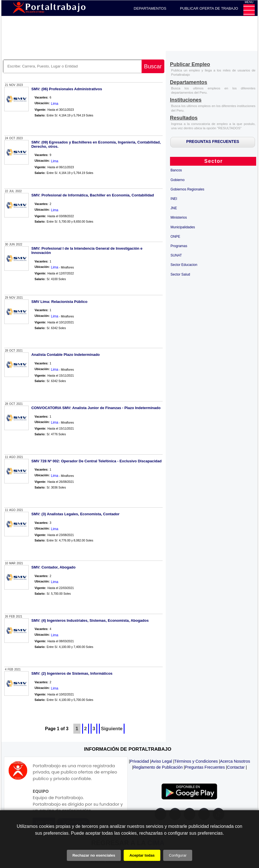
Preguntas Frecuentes (205, 767)
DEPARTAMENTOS (150, 8)
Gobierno (178, 180)
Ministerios (179, 217)
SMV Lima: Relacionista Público (59, 302)
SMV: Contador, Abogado (53, 567)
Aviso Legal (162, 761)
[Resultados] (184, 118)
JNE (174, 208)
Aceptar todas (142, 855)
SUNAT (176, 255)
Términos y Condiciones (196, 761)
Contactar (236, 767)
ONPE (175, 237)
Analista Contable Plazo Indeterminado (66, 355)
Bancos (176, 170)
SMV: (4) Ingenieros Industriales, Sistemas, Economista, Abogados (90, 620)
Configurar (178, 855)
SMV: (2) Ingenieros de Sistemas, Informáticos (72, 673)
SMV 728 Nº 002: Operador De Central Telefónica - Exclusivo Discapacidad (96, 461)
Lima (55, 104)
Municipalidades (183, 227)
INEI (174, 199)
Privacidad (139, 761)
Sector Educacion (184, 265)
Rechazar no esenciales (94, 855)
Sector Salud (180, 274)
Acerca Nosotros (235, 761)
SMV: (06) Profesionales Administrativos (67, 89)
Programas (179, 246)
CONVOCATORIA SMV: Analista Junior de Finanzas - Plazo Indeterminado (96, 408)
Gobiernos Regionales (187, 189)
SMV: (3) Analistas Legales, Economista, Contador (75, 514)
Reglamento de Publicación (158, 767)
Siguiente (112, 729)
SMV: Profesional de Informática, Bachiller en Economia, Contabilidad (93, 195)
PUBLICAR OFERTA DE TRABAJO (209, 8)
